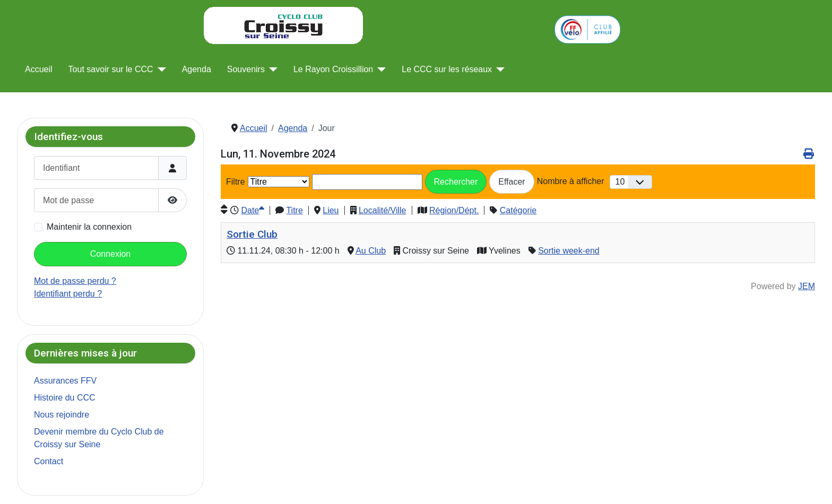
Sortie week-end (569, 251)
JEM (807, 286)
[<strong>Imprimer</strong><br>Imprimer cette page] (808, 154)
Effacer (512, 182)
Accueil (39, 69)
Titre (294, 210)
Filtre (236, 182)
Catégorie (518, 210)
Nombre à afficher (571, 181)
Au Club (371, 251)
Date (253, 210)
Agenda (197, 69)
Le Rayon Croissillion (333, 69)
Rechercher (456, 182)
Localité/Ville (383, 210)
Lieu (331, 210)
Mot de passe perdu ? (75, 281)
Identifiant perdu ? (68, 294)
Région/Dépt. (454, 210)
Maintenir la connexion (89, 227)
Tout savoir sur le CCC (111, 69)
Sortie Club (252, 234)
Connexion (111, 254)
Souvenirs (246, 69)
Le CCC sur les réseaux (447, 69)
